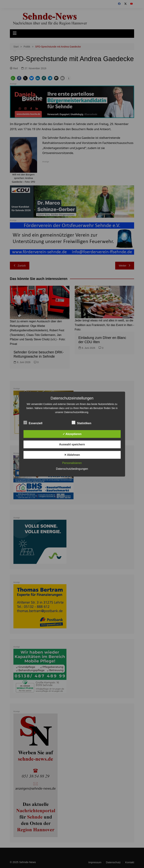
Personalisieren (72, 463)
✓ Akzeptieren (72, 434)
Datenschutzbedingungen (72, 469)
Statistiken (82, 422)
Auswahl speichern (72, 444)
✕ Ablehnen (72, 455)
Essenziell (33, 422)
